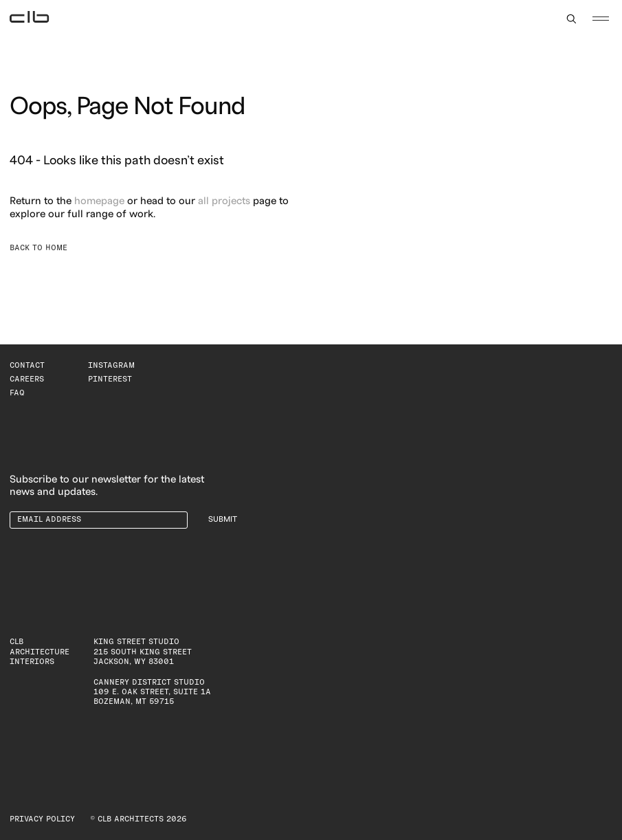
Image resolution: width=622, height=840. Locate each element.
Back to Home (38, 248)
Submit (223, 519)
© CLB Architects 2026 (138, 819)
